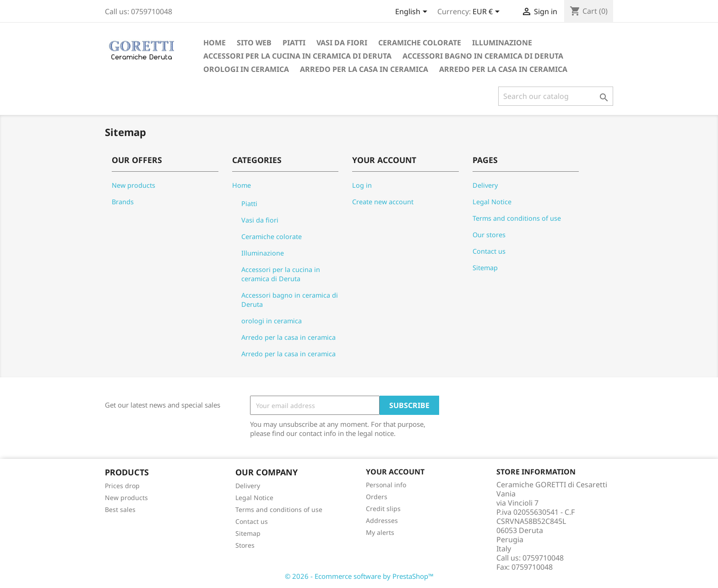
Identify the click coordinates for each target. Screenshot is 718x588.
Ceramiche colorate (420, 43)
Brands (123, 202)
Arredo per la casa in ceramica (364, 69)
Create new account (383, 202)
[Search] (556, 96)
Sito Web (254, 43)
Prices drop (122, 486)
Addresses (382, 520)
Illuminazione (502, 43)
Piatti (294, 43)
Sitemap (485, 268)
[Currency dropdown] (488, 12)
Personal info (386, 485)
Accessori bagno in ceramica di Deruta (483, 56)
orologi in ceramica (246, 69)
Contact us (489, 251)
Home (215, 43)
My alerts (380, 532)
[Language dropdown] (413, 12)
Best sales (120, 509)
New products (133, 185)
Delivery (485, 185)
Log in (362, 185)
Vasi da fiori (342, 43)
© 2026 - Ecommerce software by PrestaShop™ (359, 576)
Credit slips (383, 509)
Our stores (489, 235)
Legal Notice (492, 202)
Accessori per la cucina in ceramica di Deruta (297, 56)
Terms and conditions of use (517, 218)
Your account (395, 472)
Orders (377, 497)
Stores (245, 545)
